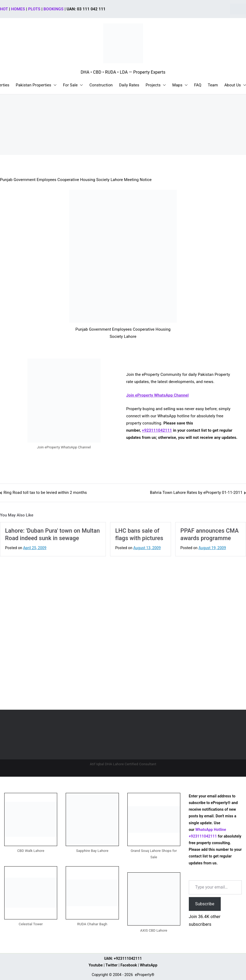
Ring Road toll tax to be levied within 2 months (45, 493)
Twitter (112, 965)
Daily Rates (129, 85)
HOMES (18, 9)
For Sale (73, 85)
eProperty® (145, 975)
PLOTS (34, 9)
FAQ (198, 85)
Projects (156, 85)
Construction (101, 85)
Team (213, 85)
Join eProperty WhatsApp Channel (158, 395)
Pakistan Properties (36, 85)
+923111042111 (157, 430)
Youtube (96, 965)
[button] (54, 85)
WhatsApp (149, 965)
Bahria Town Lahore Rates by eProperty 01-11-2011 (196, 493)
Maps (180, 85)
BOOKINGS (54, 9)
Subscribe (205, 904)
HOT (4, 9)
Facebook (129, 965)
